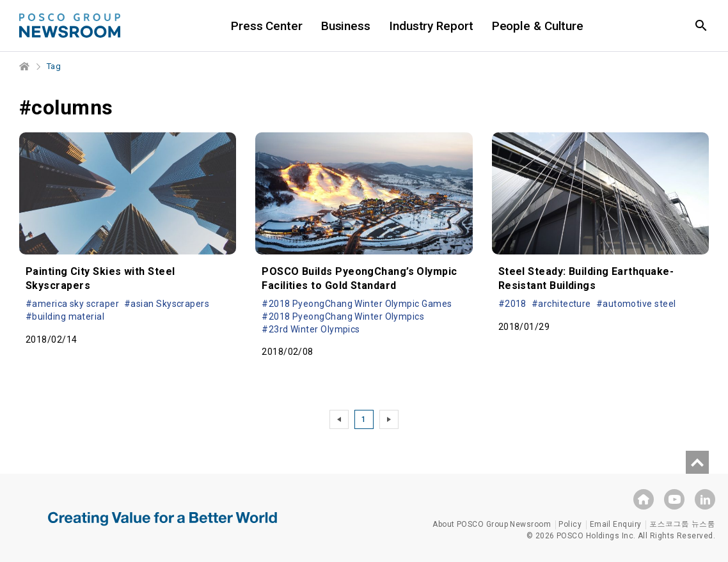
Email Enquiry (616, 524)
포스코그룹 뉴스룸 (682, 524)
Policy (570, 524)
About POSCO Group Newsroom (492, 524)
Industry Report (431, 26)
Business (346, 26)
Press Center (267, 26)
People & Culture (538, 26)
